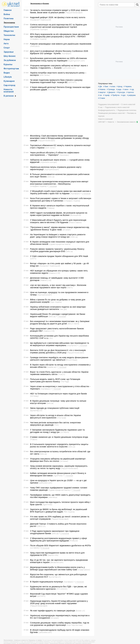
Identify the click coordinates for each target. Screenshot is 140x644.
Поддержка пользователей (109, 104)
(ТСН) (56, 425)
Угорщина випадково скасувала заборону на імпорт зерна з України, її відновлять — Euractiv (59, 67)
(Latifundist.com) (69, 68)
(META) (70, 288)
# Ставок (102, 98)
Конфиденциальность (107, 110)
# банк (106, 87)
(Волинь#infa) (76, 215)
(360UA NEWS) (73, 324)
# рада (119, 89)
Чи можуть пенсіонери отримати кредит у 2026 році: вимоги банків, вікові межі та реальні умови (59, 11)
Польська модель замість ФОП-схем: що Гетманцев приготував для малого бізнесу (55, 380)
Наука (7, 39)
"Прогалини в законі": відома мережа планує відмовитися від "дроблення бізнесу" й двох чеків (60, 228)
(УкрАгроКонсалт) (51, 169)
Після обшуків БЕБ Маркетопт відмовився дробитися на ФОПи (60, 545)
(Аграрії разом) (84, 570)
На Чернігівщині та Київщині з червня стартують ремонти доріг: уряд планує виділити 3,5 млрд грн (58, 236)
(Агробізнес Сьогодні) (39, 29)
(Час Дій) (63, 309)
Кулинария (9, 81)
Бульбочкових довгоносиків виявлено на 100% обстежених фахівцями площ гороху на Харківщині (59, 59)
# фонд (120, 87)
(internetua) (53, 497)
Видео (7, 73)
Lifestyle (8, 77)
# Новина (102, 89)
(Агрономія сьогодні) (48, 162)
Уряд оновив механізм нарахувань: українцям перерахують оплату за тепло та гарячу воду (59, 467)
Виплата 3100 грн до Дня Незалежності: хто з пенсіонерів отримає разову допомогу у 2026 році (58, 351)
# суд (132, 89)
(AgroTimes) (47, 504)
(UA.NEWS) (65, 432)
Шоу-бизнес (10, 56)
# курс (123, 95)
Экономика (9, 23)
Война (7, 14)
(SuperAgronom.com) (76, 61)
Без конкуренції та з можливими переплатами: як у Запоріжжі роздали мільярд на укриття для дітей (60, 322)
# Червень (128, 87)
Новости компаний (9, 90)
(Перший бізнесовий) (74, 13)
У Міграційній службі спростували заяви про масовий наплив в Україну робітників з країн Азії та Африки (61, 192)
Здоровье (9, 52)
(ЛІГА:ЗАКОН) (62, 589)
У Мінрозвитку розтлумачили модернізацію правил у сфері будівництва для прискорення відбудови (59, 539)
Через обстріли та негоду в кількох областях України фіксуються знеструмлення (56, 416)
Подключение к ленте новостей (117, 107)
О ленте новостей (128, 104)
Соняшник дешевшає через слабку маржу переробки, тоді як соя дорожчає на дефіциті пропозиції (60, 624)
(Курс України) (56, 302)
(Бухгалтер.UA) (36, 410)
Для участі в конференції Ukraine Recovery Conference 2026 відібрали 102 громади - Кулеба (59, 52)
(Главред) (51, 208)
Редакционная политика (127, 110)
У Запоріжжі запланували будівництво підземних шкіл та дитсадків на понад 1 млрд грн (57, 431)
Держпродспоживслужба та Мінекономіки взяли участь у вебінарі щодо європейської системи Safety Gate (57, 568)
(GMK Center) (45, 75)
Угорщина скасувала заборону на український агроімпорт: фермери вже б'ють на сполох (58, 460)
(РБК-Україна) (69, 512)
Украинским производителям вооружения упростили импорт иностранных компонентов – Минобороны (59, 183)
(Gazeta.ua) (51, 367)
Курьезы (8, 64)
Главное (8, 10)
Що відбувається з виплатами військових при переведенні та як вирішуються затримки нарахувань (60, 344)
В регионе (9, 96)
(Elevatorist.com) (57, 562)
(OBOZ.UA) (41, 526)
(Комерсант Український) (41, 20)
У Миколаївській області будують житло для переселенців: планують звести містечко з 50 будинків (58, 221)
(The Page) (65, 382)
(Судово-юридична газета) (60, 244)
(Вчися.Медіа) (72, 360)
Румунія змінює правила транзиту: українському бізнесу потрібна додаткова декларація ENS (57, 250)
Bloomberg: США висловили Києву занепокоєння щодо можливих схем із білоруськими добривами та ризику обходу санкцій (60, 138)
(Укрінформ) (66, 53)
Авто (6, 43)
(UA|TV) (33, 259)
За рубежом (10, 60)
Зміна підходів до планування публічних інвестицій (55, 408)
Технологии (9, 35)
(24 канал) (66, 230)
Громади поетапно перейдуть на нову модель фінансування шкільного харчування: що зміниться (59, 359)
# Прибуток (115, 95)
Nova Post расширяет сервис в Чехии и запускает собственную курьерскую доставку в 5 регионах (61, 199)
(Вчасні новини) (75, 222)
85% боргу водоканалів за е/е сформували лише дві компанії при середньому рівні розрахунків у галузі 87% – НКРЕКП (60, 35)
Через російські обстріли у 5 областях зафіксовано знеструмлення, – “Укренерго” (55, 154)
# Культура (121, 92)
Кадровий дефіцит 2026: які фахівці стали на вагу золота (58, 17)
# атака (112, 87)
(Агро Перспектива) (75, 625)
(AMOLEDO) (35, 46)
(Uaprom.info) (53, 555)
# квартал (102, 92)
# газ (100, 95)
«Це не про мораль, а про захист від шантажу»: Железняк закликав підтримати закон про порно (58, 286)
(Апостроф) (61, 418)
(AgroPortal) (58, 476)
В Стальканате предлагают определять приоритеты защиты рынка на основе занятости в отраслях (59, 445)
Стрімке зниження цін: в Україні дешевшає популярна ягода (59, 437)
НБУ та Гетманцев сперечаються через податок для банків (58, 394)
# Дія (100, 87)
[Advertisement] (58, 113)
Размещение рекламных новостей (112, 113)
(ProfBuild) (74, 541)
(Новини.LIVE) (54, 273)
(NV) (51, 338)
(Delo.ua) (51, 177)
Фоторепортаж (11, 68)
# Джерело (111, 92)
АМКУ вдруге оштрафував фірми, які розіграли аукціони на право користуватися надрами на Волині (59, 214)
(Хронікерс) (64, 155)
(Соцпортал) (72, 345)
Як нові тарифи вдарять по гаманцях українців (53, 611)
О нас (100, 107)
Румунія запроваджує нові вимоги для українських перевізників (61, 44)
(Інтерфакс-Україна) (38, 39)
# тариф (106, 95)
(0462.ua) (74, 237)
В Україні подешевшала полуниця (46, 582)
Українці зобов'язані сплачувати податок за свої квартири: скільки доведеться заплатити (58, 308)
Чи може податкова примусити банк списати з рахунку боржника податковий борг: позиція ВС (56, 81)
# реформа (131, 95)
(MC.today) (34, 396)
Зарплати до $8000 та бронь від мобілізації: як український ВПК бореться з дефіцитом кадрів (59, 510)
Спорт (7, 48)
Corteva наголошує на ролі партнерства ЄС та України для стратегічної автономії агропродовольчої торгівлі (58, 26)
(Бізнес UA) (80, 611)
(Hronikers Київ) (54, 90)
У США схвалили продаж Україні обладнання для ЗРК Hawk (59, 256)
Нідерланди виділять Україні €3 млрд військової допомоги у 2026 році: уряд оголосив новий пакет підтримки (59, 602)
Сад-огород (9, 85)
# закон (126, 89)
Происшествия (11, 27)
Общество (9, 31)
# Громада (111, 89)
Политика (8, 18)
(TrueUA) (62, 374)
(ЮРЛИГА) (72, 82)
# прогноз (130, 92)
